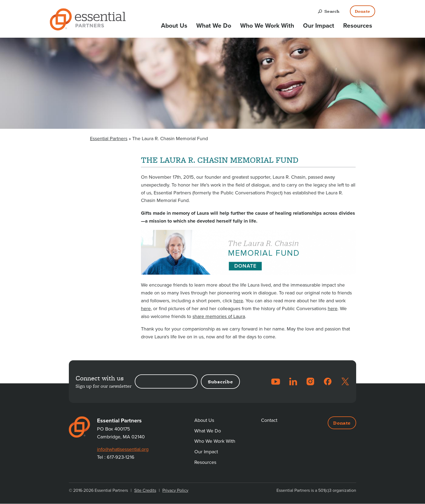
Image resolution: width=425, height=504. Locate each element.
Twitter (345, 381)
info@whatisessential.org (123, 449)
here (238, 301)
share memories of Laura (219, 316)
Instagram (310, 381)
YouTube (276, 381)
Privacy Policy (175, 490)
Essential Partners (109, 139)
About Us (174, 26)
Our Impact (319, 26)
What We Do (214, 26)
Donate (363, 11)
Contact (269, 420)
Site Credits (145, 490)
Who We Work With (267, 26)
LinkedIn (293, 381)
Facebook (328, 381)
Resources (358, 26)
